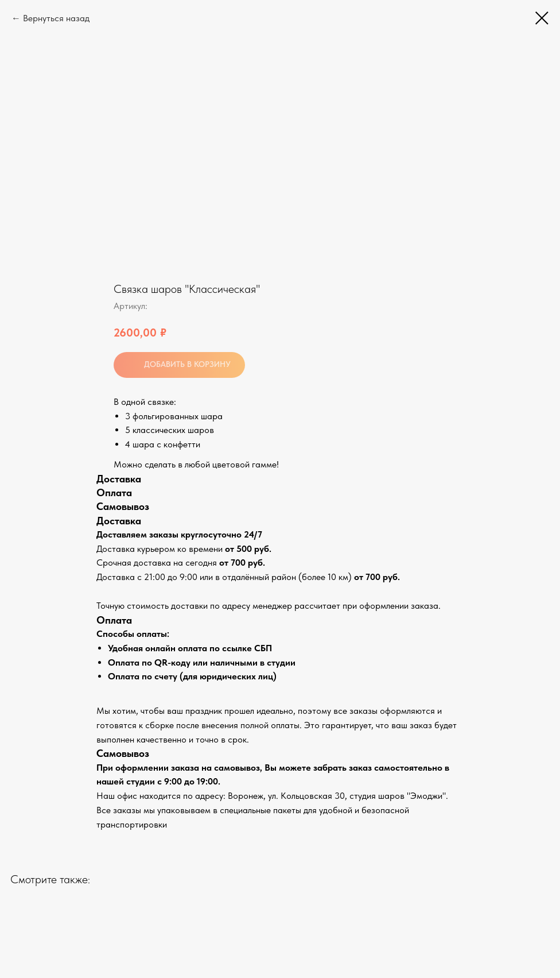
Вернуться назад (56, 18)
